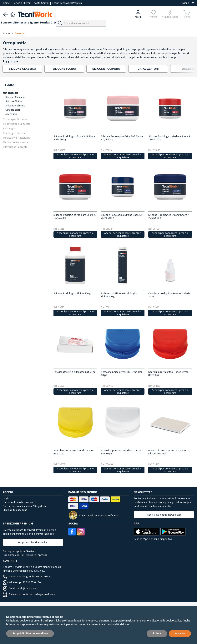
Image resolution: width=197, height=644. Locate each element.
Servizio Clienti (22, 3)
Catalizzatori (13, 110)
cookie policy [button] (174, 621)
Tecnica (54, 23)
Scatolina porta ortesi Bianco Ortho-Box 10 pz (122, 452)
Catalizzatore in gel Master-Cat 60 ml (74, 372)
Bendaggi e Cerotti (14, 133)
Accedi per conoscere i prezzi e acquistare (75, 156)
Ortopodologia (72, 23)
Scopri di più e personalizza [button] (30, 633)
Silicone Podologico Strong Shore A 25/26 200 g (121, 216)
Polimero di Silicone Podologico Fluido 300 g (119, 295)
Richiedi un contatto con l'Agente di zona (29, 594)
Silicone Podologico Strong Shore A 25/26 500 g (169, 216)
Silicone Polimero (15, 105)
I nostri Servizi (41, 3)
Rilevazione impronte (15, 147)
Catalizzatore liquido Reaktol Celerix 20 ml (169, 295)
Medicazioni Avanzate (16, 142)
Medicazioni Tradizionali (17, 138)
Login (6, 498)
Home (7, 3)
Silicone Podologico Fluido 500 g (72, 293)
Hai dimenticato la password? (20, 502)
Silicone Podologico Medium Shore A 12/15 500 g (75, 216)
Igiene (42, 23)
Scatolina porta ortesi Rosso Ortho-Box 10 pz (169, 373)
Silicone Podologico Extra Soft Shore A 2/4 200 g (74, 138)
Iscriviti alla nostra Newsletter (164, 515)
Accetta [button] (180, 633)
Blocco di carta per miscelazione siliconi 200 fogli (167, 452)
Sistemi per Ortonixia (15, 119)
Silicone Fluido (14, 101)
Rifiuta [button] (157, 633)
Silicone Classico (15, 97)
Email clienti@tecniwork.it (21, 588)
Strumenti (10, 23)
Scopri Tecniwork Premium (67, 3)
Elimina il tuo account (15, 510)
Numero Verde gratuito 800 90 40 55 (26, 576)
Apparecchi (92, 23)
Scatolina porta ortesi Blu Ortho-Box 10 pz (122, 373)
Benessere (27, 23)
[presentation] (183, 69)
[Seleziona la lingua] (187, 3)
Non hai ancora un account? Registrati (24, 506)
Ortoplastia (11, 93)
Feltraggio (9, 128)
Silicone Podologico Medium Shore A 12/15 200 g (169, 138)
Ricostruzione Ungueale (17, 124)
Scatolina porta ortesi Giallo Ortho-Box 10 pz (73, 452)
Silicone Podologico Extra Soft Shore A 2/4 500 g (122, 138)
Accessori (11, 114)
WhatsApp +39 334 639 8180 (22, 582)
